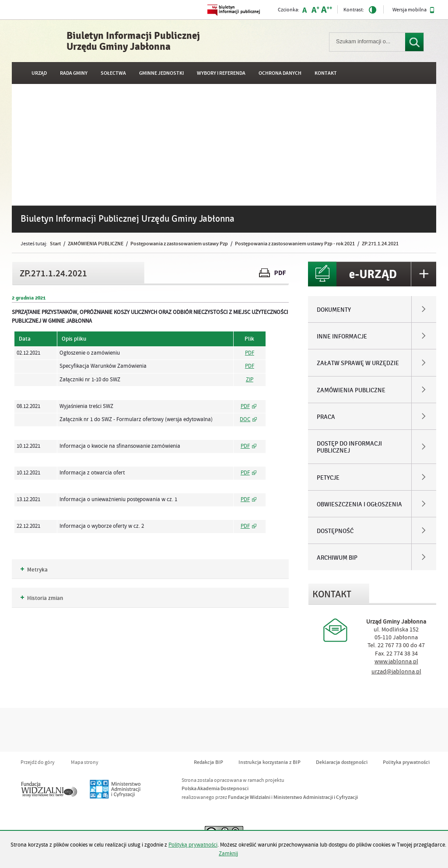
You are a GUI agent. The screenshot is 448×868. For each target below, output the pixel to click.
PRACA (326, 417)
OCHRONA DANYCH (280, 73)
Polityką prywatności (193, 845)
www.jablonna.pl (396, 662)
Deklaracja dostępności (342, 762)
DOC (245, 419)
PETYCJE (328, 478)
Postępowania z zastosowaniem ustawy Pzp (179, 244)
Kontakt (326, 73)
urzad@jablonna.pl (396, 672)
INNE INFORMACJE (342, 337)
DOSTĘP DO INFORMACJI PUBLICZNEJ (349, 447)
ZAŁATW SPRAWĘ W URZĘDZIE (358, 363)
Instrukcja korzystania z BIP (269, 762)
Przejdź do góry (38, 762)
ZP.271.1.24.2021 (380, 244)
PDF (250, 353)
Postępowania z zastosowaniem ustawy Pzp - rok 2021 (295, 244)
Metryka (34, 570)
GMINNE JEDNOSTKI (161, 73)
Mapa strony (85, 762)
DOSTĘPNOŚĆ (335, 531)
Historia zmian (42, 598)
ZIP (250, 380)
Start (55, 244)
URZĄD (39, 73)
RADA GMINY (74, 73)
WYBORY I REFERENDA (221, 73)
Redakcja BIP (208, 762)
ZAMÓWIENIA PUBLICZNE (96, 244)
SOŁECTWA (113, 73)
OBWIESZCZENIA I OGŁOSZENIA (359, 505)
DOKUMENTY (334, 310)
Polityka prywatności (406, 762)
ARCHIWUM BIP (337, 558)
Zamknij (228, 854)
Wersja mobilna (413, 10)
